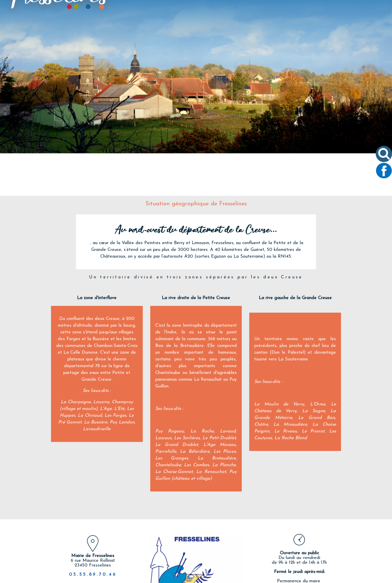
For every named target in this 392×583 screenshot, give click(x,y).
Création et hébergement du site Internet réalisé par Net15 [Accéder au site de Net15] (171, 578)
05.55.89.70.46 (93, 532)
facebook (192, 560)
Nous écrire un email (299, 560)
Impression (225, 560)
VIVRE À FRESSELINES (230, 29)
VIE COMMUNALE (184, 29)
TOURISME (269, 29)
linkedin (216, 560)
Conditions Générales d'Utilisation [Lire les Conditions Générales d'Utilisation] (324, 578)
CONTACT (298, 29)
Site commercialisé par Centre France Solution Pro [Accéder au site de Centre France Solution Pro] (81, 578)
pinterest (208, 560)
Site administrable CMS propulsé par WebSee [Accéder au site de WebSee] (258, 578)
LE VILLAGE (147, 29)
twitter (200, 560)
